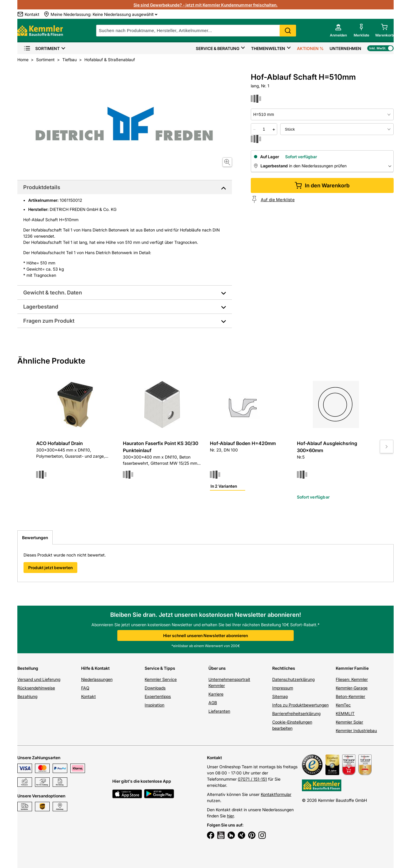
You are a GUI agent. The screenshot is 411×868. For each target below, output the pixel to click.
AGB (213, 703)
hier (230, 816)
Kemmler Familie (352, 668)
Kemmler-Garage (352, 688)
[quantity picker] (264, 129)
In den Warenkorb (322, 185)
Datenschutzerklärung (293, 679)
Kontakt (88, 696)
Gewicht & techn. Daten (53, 293)
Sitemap (280, 696)
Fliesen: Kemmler (352, 679)
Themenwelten (268, 48)
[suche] (196, 31)
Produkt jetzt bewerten (50, 568)
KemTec (343, 705)
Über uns (217, 668)
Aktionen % (310, 48)
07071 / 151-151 (252, 779)
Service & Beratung (218, 48)
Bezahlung (27, 696)
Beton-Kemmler (350, 696)
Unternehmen (345, 48)
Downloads (155, 688)
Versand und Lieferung (39, 679)
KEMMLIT (345, 713)
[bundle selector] (337, 129)
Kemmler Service (161, 679)
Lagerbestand (41, 307)
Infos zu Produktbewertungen (300, 705)
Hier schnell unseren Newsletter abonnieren (205, 635)
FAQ (85, 688)
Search (288, 31)
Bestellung (28, 668)
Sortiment (42, 48)
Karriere (216, 694)
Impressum (283, 688)
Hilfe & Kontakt (95, 668)
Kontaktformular (276, 794)
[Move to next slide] (387, 447)
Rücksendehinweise (36, 688)
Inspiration (154, 705)
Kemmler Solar (349, 722)
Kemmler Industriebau (356, 730)
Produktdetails (42, 187)
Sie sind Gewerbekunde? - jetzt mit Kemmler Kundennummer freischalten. (205, 5)
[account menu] (338, 31)
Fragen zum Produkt (49, 321)
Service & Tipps (160, 668)
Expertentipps (158, 696)
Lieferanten (219, 711)
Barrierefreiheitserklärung (296, 713)
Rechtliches (284, 668)
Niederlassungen (97, 679)
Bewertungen (35, 538)
